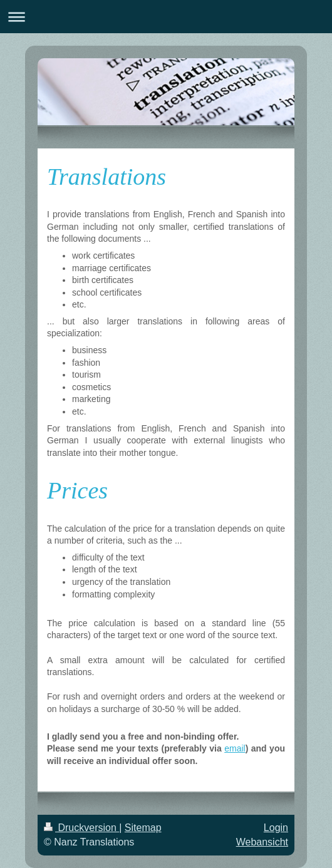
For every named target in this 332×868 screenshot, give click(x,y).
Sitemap (143, 828)
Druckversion (81, 828)
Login (276, 828)
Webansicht (262, 842)
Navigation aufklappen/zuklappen (166, 17)
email (235, 748)
